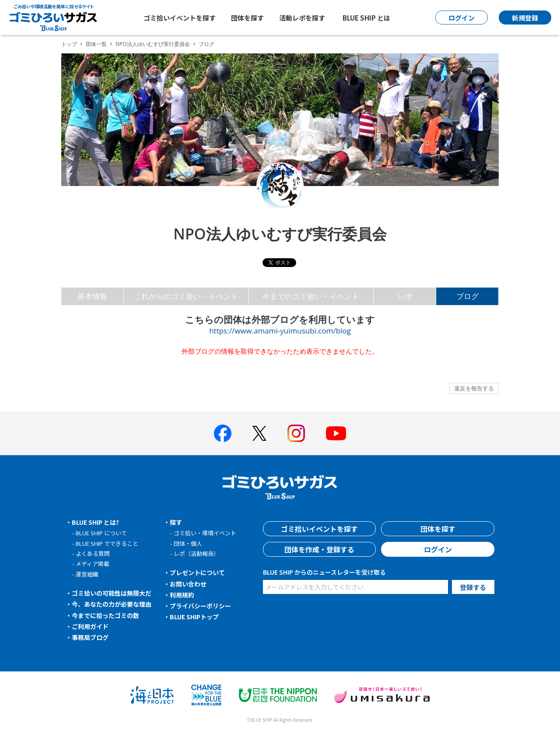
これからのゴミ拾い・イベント (186, 296)
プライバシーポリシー (200, 606)
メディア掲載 (93, 564)
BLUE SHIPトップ (194, 617)
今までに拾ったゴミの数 (105, 615)
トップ (69, 44)
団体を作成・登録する (319, 549)
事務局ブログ (90, 637)
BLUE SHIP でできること (107, 543)
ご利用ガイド (90, 626)
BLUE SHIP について (101, 533)
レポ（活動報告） (196, 553)
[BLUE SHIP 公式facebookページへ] (223, 433)
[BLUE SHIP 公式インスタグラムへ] (296, 433)
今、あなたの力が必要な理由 (112, 604)
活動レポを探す (302, 18)
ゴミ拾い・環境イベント (205, 533)
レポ (405, 296)
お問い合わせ (188, 584)
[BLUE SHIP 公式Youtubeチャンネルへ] (336, 433)
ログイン (438, 549)
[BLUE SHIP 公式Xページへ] (259, 433)
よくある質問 (93, 553)
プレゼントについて (197, 572)
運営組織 (87, 574)
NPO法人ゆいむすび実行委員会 (153, 44)
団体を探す (247, 18)
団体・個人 (188, 543)
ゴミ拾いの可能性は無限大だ (112, 593)
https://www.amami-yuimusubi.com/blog (280, 331)
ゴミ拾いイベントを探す (180, 18)
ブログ (467, 296)
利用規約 (182, 595)
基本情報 (92, 296)
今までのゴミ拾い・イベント (311, 296)
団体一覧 (96, 44)
